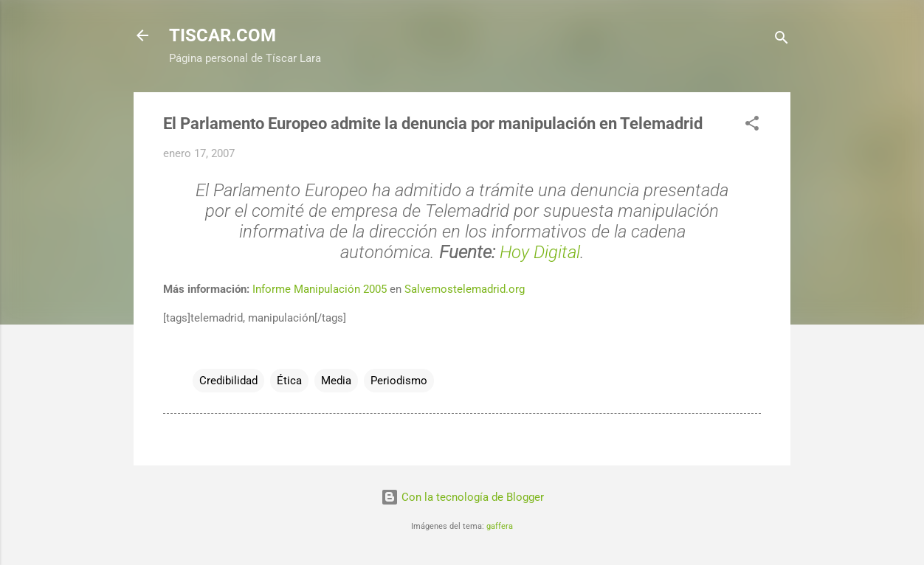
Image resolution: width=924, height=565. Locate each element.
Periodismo (399, 381)
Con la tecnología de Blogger (462, 497)
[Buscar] (782, 40)
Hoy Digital (540, 252)
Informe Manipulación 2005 (320, 289)
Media (336, 381)
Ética (289, 381)
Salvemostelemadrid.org (465, 289)
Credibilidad (228, 381)
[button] (752, 126)
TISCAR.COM (223, 35)
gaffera (500, 526)
